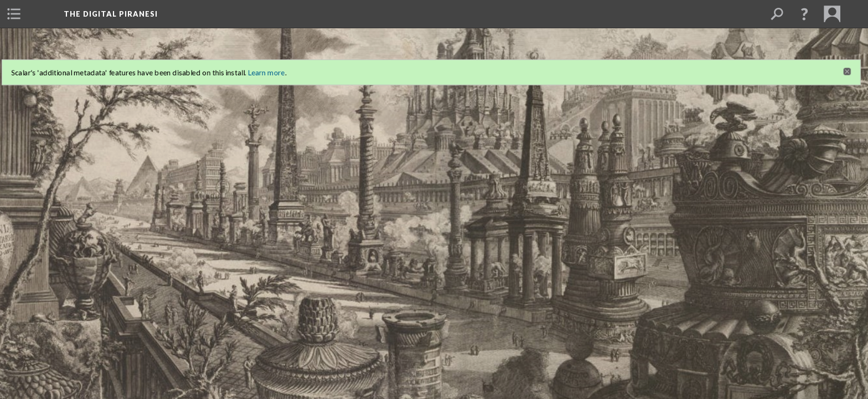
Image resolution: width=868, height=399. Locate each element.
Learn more (252, 59)
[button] (804, 14)
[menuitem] (14, 14)
